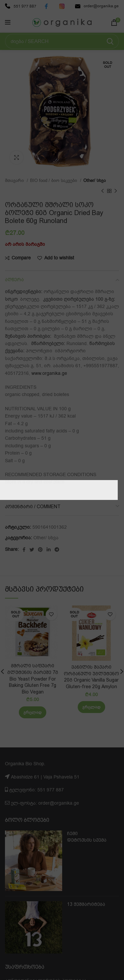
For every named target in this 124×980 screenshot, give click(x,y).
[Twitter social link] (32, 550)
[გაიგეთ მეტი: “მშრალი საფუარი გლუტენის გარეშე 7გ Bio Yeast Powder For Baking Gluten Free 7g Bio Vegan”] (33, 712)
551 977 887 (21, 6)
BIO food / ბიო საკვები (54, 181)
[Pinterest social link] (40, 550)
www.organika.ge (49, 373)
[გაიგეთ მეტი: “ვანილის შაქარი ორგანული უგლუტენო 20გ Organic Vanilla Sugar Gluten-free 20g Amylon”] (91, 707)
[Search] (62, 41)
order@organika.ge (97, 6)
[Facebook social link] (24, 550)
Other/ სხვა (95, 181)
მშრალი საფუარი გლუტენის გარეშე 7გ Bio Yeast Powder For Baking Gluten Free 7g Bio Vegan (33, 679)
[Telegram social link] (57, 550)
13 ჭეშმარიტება (86, 904)
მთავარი (15, 181)
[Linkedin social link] (49, 550)
